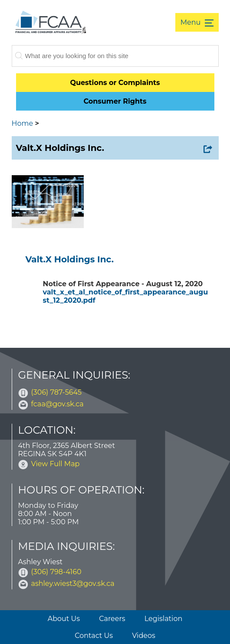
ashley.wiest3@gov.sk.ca (73, 584)
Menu (192, 22)
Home (23, 123)
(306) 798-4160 (56, 572)
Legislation (163, 619)
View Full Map (56, 464)
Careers (112, 619)
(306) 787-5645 (57, 392)
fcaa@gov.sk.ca (57, 404)
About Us (64, 619)
